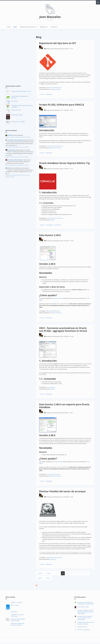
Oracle (55, 146)
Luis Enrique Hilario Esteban (15, 160)
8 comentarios (49, 225)
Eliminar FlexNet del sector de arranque (62, 491)
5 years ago (26, 147)
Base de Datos (49, 146)
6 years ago (26, 157)
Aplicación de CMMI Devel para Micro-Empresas (17, 624)
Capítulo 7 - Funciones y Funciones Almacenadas (15, 137)
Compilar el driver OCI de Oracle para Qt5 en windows (86, 623)
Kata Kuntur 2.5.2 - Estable (18, 122)
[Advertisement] (17, 57)
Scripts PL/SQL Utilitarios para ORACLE (62, 105)
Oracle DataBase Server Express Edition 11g (14, 147)
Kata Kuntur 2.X (56, 311)
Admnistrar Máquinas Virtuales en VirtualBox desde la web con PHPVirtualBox (85, 612)
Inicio (9, 27)
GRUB (60, 558)
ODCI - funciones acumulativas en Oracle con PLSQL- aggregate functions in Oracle (63, 329)
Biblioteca (43, 27)
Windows (59, 89)
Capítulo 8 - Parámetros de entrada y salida (14, 157)
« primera (40, 573)
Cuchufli (10, 135)
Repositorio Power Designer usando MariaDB (18, 620)
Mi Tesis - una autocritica (84, 630)
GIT (60, 88)
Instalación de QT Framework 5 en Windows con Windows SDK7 (86, 603)
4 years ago (28, 137)
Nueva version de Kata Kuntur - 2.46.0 (21, 91)
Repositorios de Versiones (52, 88)
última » (48, 578)
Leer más (42, 94)
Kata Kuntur (14, 101)
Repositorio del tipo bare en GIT (58, 43)
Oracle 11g (60, 146)
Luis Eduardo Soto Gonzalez (15, 140)
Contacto (54, 27)
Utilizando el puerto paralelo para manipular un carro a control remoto (85, 618)
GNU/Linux (53, 89)
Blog (15, 27)
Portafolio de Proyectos (28, 27)
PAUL (9, 168)
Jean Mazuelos (50, 17)
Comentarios (49, 94)
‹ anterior (48, 573)
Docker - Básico (15, 605)
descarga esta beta (57, 298)
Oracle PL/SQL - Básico (17, 115)
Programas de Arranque (52, 558)
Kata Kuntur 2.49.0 (16, 110)
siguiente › (40, 578)
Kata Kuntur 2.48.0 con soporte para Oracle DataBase (64, 406)
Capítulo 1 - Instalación (17, 602)
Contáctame (14, 612)
